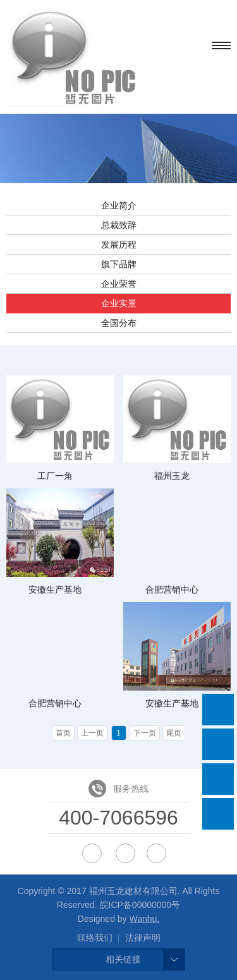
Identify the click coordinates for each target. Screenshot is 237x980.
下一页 (145, 733)
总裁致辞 (119, 225)
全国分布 (119, 323)
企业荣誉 (119, 284)
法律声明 (143, 938)
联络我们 (95, 938)
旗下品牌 (119, 264)
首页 (63, 733)
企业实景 (119, 303)
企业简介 (119, 205)
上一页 (92, 733)
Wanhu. (144, 919)
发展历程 (119, 245)
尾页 (174, 733)
